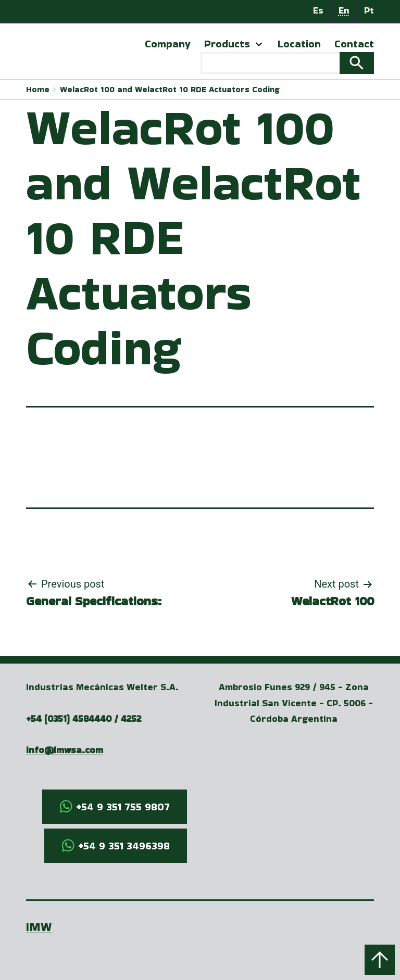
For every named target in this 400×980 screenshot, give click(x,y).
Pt (369, 10)
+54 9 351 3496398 (124, 846)
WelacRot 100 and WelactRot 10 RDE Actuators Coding (170, 89)
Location (299, 44)
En (344, 10)
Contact (354, 44)
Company (168, 44)
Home (38, 89)
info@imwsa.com (65, 750)
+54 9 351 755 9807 (123, 807)
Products (227, 44)
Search (357, 63)
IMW (39, 927)
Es (318, 10)
